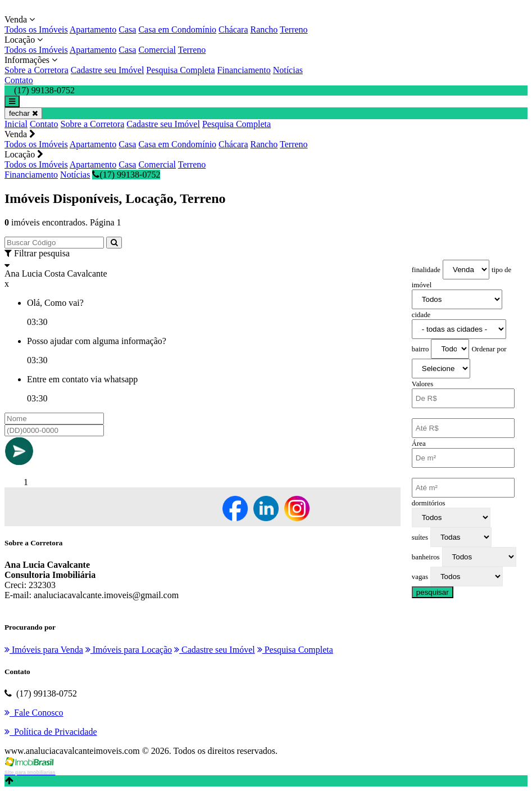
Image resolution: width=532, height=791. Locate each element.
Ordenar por (489, 349)
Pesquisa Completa (180, 70)
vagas (420, 577)
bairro (420, 349)
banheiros (426, 557)
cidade (421, 315)
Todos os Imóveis (36, 30)
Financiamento (244, 70)
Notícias (288, 70)
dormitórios (429, 503)
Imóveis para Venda (44, 650)
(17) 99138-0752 (126, 175)
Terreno (294, 30)
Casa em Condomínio (177, 30)
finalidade (426, 270)
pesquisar (433, 592)
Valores (422, 384)
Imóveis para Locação (129, 650)
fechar (23, 113)
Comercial (157, 50)
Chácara (233, 30)
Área (419, 444)
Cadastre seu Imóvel (108, 70)
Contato (19, 80)
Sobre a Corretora (37, 70)
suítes (420, 537)
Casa (127, 30)
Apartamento (93, 30)
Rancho (264, 30)
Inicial (16, 124)
